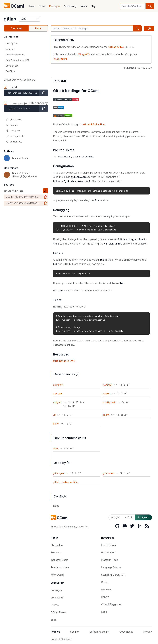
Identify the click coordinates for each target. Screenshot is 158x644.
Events (55, 605)
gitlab (10, 19)
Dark (129, 517)
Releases (56, 552)
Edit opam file (15, 136)
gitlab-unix (109, 473)
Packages (55, 6)
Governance (126, 632)
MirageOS (84, 54)
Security (75, 632)
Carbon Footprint (99, 632)
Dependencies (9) (15, 55)
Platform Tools (110, 560)
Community (70, 6)
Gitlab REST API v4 (94, 124)
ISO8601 (108, 385)
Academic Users (60, 567)
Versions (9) (14, 142)
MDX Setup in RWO (64, 361)
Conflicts (10, 71)
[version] (29, 19)
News (84, 6)
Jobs (53, 620)
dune (56, 424)
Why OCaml (57, 575)
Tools (42, 6)
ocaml (106, 415)
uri (54, 415)
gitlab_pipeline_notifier (66, 482)
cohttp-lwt (109, 402)
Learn (32, 6)
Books (105, 582)
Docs (38, 28)
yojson (106, 393)
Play (93, 6)
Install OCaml (109, 545)
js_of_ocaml (61, 59)
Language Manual (111, 567)
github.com (14, 119)
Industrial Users (59, 560)
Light (115, 517)
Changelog (14, 131)
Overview (16, 28)
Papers (105, 597)
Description (12, 43)
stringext (58, 385)
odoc (56, 448)
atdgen (57, 402)
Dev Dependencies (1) (17, 60)
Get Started (108, 552)
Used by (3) (12, 66)
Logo (104, 612)
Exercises (107, 590)
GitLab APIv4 (116, 47)
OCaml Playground (112, 604)
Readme (10, 49)
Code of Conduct (61, 639)
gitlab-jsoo (59, 473)
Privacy (148, 632)
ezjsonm (58, 393)
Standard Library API (113, 575)
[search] (150, 6)
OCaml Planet (58, 612)
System (143, 517)
